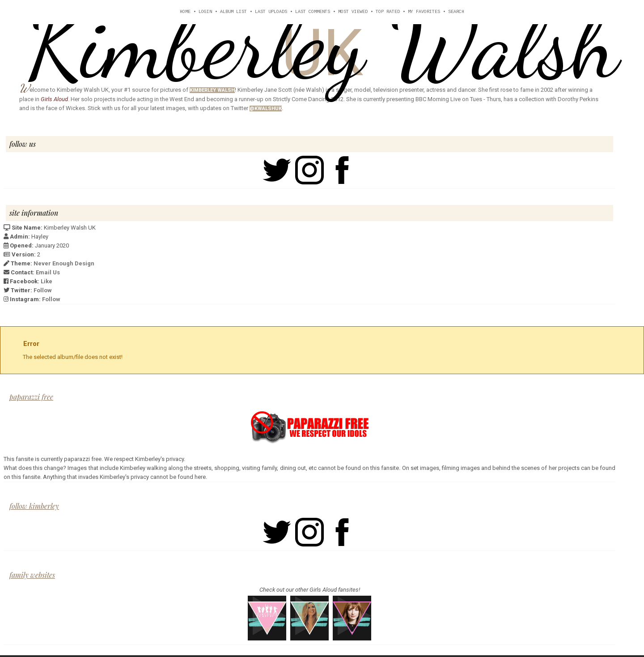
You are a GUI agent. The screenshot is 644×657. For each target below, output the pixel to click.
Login (205, 12)
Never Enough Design (64, 263)
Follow (43, 290)
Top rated (388, 12)
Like (47, 281)
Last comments (313, 12)
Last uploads (271, 12)
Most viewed (353, 12)
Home (185, 12)
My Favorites (424, 12)
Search (456, 12)
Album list (233, 12)
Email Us (48, 272)
